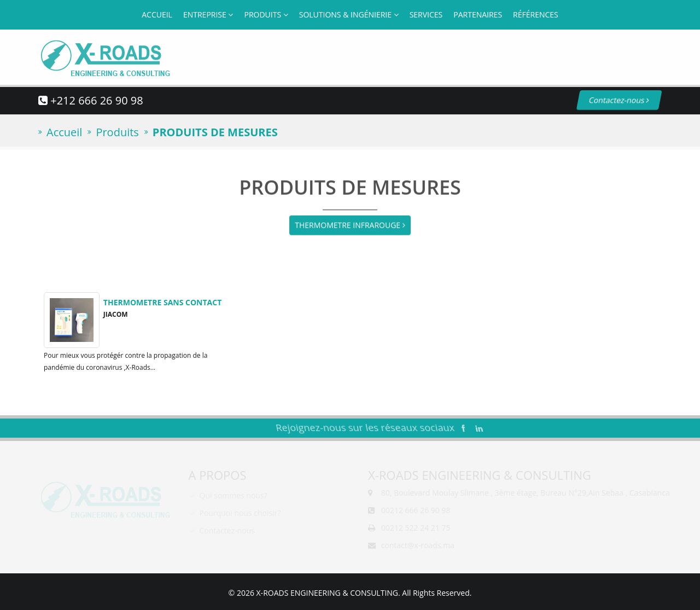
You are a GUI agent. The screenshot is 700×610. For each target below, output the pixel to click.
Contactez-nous (610, 100)
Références (536, 14)
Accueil (157, 14)
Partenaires (478, 14)
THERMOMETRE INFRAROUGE (350, 225)
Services (426, 14)
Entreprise (208, 14)
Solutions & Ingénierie (349, 14)
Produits (266, 14)
